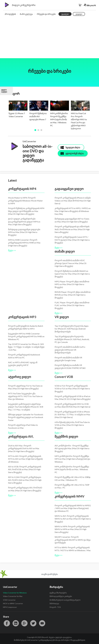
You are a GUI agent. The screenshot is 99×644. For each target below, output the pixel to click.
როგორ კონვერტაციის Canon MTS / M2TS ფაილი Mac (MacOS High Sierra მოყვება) (72, 240)
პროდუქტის (10, 14)
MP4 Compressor (10, 607)
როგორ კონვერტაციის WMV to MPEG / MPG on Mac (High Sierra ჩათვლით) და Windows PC (73, 508)
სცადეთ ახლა (73, 147)
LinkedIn (16, 623)
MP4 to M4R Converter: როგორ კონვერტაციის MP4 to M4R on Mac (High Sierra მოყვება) (24, 243)
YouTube (42, 623)
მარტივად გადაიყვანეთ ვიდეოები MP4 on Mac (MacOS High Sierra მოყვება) (24, 232)
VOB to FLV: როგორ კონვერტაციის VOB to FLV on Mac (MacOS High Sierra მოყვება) (72, 389)
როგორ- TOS (55, 607)
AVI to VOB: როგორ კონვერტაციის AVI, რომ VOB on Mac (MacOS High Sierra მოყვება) (25, 469)
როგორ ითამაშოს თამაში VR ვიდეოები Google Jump (68, 359)
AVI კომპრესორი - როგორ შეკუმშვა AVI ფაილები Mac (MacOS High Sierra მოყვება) (72, 448)
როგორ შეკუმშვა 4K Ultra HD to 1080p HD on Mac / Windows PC (73, 478)
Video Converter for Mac (13, 596)
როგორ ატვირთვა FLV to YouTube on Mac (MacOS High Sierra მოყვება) (25, 387)
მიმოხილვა (54, 603)
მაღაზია (80, 5)
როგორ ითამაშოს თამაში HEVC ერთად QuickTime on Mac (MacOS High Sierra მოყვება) (70, 263)
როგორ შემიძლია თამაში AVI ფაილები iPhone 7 (38, 116)
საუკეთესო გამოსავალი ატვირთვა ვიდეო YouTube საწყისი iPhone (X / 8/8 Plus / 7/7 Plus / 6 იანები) (26, 407)
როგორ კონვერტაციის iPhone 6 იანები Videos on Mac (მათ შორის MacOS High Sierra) (73, 201)
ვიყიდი (79, 14)
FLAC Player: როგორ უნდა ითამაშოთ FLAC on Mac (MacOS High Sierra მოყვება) (72, 305)
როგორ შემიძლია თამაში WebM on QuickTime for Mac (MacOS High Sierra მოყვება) (72, 274)
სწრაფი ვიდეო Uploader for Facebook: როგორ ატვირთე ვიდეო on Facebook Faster (26, 417)
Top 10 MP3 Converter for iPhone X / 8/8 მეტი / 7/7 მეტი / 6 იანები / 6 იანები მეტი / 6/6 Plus (26, 347)
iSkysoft (90, 5)
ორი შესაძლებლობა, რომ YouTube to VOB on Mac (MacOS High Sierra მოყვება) (72, 425)
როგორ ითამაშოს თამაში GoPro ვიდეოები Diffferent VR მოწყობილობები (70, 350)
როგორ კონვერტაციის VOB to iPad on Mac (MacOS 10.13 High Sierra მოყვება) (73, 398)
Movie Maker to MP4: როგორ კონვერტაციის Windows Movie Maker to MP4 (25, 201)
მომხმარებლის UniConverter (26, 640)
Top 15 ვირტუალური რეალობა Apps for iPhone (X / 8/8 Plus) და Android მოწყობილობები (72, 329)
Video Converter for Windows (15, 593)
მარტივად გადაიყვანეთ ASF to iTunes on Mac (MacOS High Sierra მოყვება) (72, 220)
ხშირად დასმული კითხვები (61, 596)
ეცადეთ (65, 14)
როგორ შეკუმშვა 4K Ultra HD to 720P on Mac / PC (72, 486)
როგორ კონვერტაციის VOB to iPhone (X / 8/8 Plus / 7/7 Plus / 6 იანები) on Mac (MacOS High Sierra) (72, 414)
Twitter (33, 623)
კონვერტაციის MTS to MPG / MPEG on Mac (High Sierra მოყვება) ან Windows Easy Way (73, 211)
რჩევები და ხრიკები (46, 14)
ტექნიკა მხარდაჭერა (58, 593)
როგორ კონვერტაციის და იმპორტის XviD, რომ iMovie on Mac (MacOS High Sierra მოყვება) (72, 229)
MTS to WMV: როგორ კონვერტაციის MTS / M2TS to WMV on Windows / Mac (73, 549)
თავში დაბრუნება (50, 574)
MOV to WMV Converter (13, 603)
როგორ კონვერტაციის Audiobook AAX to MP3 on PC (24, 356)
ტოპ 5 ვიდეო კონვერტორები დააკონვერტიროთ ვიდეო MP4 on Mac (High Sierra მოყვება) (24, 222)
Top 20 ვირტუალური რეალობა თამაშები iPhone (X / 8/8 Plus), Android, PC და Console (72, 339)
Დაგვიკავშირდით (78, 640)
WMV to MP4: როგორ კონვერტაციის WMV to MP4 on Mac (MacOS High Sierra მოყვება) (72, 529)
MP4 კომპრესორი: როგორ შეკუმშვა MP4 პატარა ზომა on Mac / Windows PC (59, 119)
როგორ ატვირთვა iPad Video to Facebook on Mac (23, 426)
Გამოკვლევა (26, 14)
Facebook (7, 623)
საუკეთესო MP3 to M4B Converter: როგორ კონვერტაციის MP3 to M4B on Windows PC (26, 336)
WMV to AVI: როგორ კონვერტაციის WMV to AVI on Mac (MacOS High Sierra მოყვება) (73, 519)
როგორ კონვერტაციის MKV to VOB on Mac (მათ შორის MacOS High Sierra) (72, 405)
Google (24, 623)
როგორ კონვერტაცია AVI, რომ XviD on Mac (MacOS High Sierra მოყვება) (25, 489)
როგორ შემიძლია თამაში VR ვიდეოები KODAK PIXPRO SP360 (70, 366)
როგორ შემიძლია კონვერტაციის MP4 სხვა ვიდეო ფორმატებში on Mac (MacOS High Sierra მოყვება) (26, 211)
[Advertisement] (50, 39)
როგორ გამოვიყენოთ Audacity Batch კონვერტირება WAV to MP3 (26, 327)
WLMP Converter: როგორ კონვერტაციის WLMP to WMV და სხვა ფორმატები (73, 540)
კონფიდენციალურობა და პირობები (54, 640)
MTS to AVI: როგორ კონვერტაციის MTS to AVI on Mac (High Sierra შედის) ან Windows (25, 459)
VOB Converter (9, 600)
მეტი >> (12, 250)
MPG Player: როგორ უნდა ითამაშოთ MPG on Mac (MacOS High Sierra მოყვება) (72, 284)
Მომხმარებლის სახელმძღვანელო (65, 600)
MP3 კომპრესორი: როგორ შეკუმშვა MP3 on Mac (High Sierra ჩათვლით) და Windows (72, 459)
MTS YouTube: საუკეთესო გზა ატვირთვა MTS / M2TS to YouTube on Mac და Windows (25, 396)
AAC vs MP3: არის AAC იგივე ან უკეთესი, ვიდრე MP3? (23, 364)
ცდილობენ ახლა (75, 153)
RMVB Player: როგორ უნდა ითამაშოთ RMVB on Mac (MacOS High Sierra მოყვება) (73, 295)
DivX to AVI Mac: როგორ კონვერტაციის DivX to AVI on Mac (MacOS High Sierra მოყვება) (24, 448)
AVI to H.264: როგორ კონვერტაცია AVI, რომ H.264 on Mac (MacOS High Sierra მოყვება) (25, 480)
